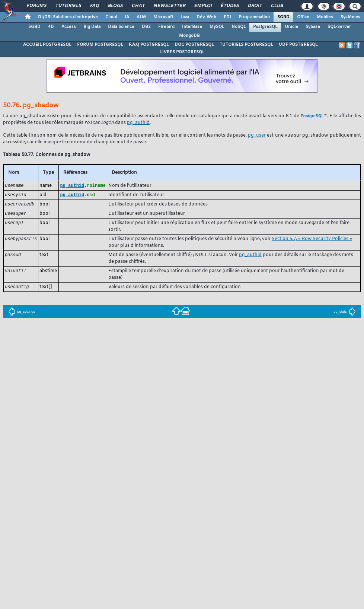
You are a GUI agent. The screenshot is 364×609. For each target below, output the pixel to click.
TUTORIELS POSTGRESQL (246, 45)
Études (229, 6)
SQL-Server (339, 27)
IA (127, 17)
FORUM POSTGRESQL (100, 45)
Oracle (291, 27)
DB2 (146, 27)
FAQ (94, 6)
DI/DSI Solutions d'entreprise (68, 17)
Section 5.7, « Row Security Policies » (312, 241)
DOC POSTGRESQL (194, 45)
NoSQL (239, 27)
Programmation (254, 17)
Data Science (121, 27)
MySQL (217, 27)
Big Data (92, 27)
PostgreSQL (265, 27)
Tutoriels (68, 6)
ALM (141, 17)
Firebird (166, 27)
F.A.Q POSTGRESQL (149, 45)
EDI (227, 17)
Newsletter (169, 6)
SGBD (283, 17)
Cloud (111, 17)
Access (69, 27)
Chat (138, 6)
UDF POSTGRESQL (298, 45)
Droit (255, 6)
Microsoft (163, 17)
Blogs (115, 6)
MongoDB (189, 36)
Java (185, 17)
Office (303, 17)
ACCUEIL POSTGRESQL (47, 45)
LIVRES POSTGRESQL (182, 52)
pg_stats (344, 314)
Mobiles (325, 17)
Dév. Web (206, 17)
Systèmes (350, 17)
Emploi (203, 6)
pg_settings (22, 314)
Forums (36, 6)
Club (277, 6)
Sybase (313, 27)
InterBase (192, 27)
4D (51, 27)
